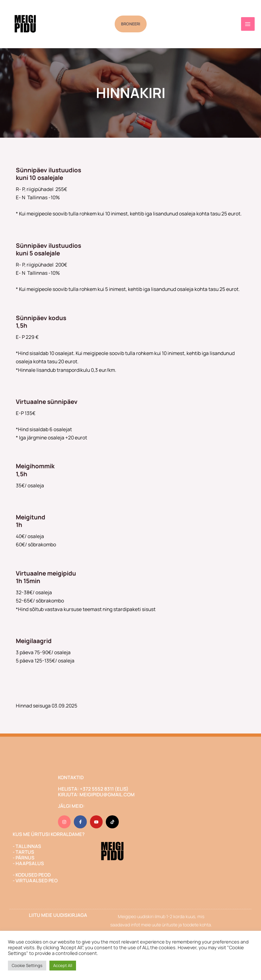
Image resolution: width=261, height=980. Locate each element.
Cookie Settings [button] (27, 965)
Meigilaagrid (34, 641)
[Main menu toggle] (248, 24)
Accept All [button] (63, 965)
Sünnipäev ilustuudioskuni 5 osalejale (48, 250)
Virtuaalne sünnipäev (47, 402)
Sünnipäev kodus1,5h (41, 322)
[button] (131, 24)
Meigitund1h (31, 521)
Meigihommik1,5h (35, 470)
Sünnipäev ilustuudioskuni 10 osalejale (48, 174)
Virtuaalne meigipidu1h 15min (46, 577)
